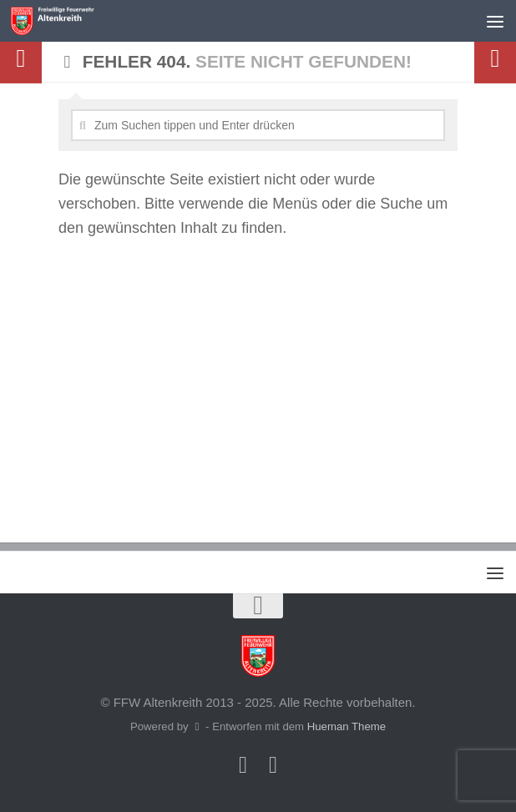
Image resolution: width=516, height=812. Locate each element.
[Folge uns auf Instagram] (273, 765)
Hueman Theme (347, 726)
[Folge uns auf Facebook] (243, 765)
